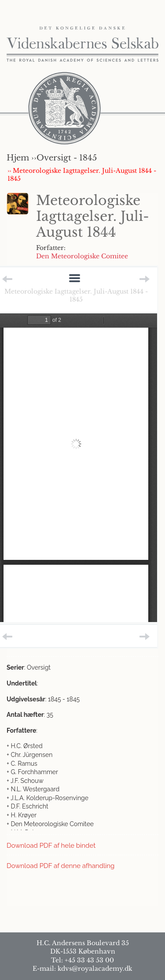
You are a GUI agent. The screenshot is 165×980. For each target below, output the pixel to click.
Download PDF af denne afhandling (60, 866)
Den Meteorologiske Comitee (82, 256)
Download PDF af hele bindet (51, 846)
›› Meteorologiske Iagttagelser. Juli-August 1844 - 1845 (82, 175)
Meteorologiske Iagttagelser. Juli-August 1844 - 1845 (76, 295)
